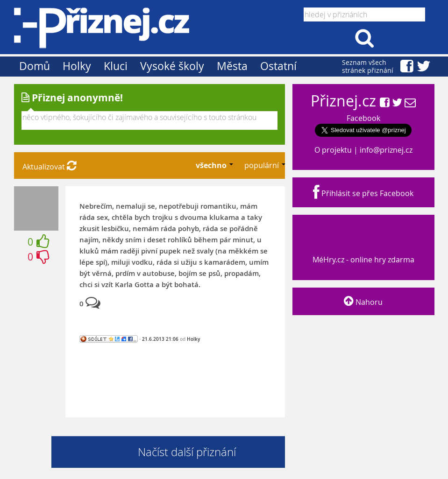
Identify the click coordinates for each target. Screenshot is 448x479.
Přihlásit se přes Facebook (363, 193)
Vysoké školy (172, 66)
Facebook (363, 118)
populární (263, 165)
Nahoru (363, 302)
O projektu (333, 150)
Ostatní (278, 66)
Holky (77, 66)
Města (232, 66)
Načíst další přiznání (187, 452)
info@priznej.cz (386, 150)
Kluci (116, 66)
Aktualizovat (50, 167)
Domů (35, 66)
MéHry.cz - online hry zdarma (363, 251)
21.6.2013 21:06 (160, 339)
